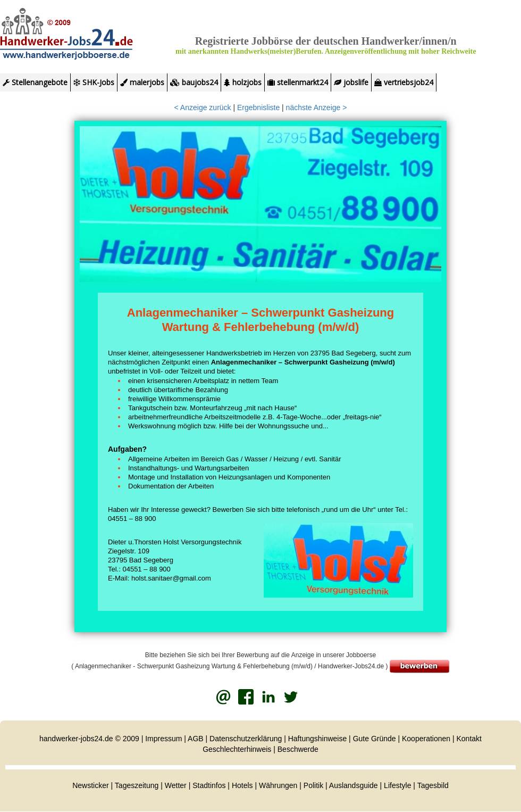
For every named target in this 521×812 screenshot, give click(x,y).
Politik (314, 785)
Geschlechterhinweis (237, 749)
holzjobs (243, 82)
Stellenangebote (35, 82)
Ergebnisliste (258, 107)
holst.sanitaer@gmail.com (171, 578)
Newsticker (90, 785)
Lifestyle (397, 785)
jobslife (351, 82)
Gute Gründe (375, 739)
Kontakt (469, 739)
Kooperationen (426, 739)
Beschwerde (298, 749)
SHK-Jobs (94, 82)
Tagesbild (433, 785)
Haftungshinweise (318, 739)
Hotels (242, 785)
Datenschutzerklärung (246, 739)
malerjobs (142, 82)
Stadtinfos (209, 785)
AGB (196, 739)
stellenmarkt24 (298, 82)
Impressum (163, 739)
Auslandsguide (354, 785)
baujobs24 (194, 82)
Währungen (278, 785)
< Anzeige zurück (203, 107)
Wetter (176, 785)
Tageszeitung (137, 785)
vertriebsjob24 (404, 82)
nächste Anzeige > (317, 107)
